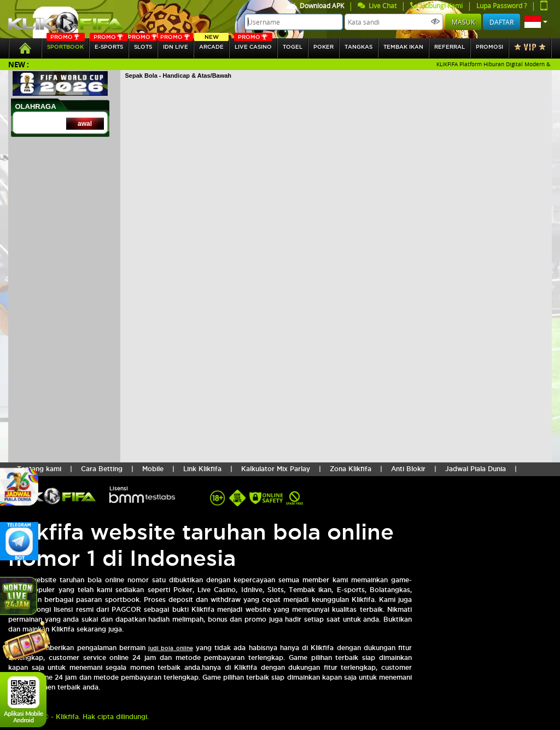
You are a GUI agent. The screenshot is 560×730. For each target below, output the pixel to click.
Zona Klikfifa (351, 469)
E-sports (109, 44)
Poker (323, 47)
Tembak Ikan (403, 47)
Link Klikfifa (202, 469)
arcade (211, 44)
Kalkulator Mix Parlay (276, 469)
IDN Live (176, 44)
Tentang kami (39, 469)
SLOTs (143, 44)
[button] (536, 22)
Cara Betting (102, 469)
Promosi (489, 47)
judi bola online (171, 648)
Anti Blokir (408, 469)
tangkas (358, 47)
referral (450, 47)
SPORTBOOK (66, 44)
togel (293, 47)
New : (19, 64)
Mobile (153, 469)
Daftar (501, 22)
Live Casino (253, 44)
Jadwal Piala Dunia (476, 469)
